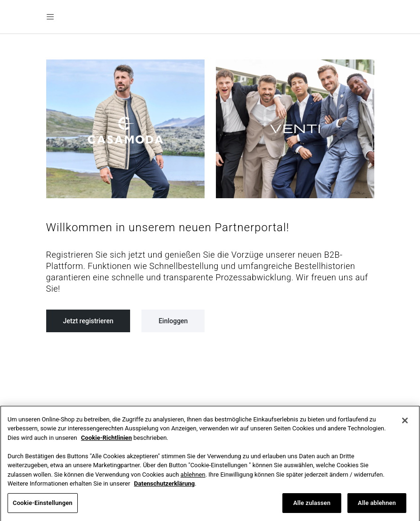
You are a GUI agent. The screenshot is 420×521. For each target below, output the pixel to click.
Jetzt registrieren (88, 321)
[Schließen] (405, 425)
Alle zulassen (312, 507)
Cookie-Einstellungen (43, 507)
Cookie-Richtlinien (107, 442)
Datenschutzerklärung (164, 488)
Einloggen (173, 321)
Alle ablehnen (377, 507)
